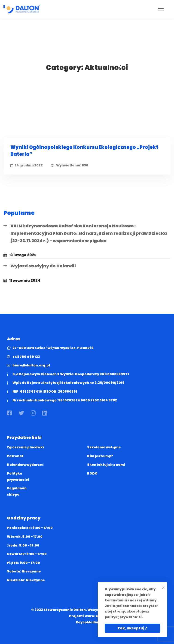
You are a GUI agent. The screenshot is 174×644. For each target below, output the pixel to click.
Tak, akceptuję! (132, 628)
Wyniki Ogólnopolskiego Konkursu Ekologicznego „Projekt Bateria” (84, 151)
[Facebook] (9, 413)
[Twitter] (21, 413)
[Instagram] (33, 413)
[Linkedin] (45, 413)
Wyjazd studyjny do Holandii (43, 266)
